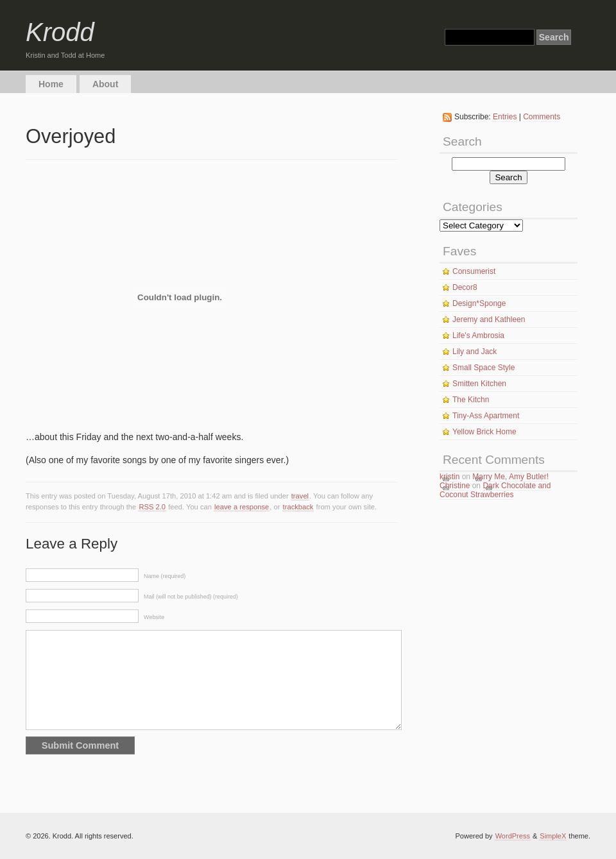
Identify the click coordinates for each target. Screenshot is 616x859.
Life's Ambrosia (478, 336)
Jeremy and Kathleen (489, 319)
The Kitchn (471, 400)
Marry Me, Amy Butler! (510, 477)
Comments (542, 117)
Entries (505, 117)
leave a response (242, 507)
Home (51, 84)
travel (300, 496)
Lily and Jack (475, 352)
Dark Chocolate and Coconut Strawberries (495, 490)
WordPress (513, 836)
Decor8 (465, 287)
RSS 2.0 (152, 507)
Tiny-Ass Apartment (486, 416)
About (105, 84)
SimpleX (553, 836)
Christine (455, 486)
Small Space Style (483, 368)
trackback (298, 507)
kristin (449, 477)
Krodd (60, 32)
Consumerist (474, 271)
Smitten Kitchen (479, 384)
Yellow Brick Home (484, 432)
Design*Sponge (479, 303)
